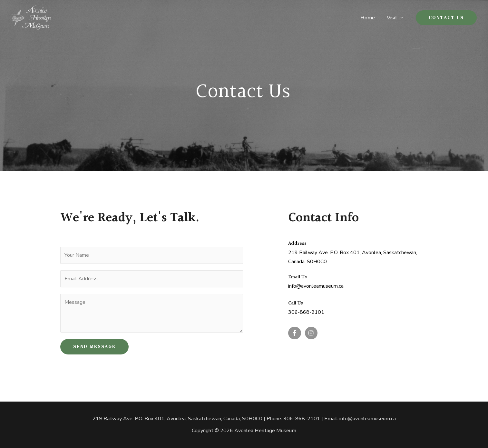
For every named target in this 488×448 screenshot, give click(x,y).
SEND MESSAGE (94, 347)
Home (370, 18)
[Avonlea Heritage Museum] (31, 17)
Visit (393, 18)
